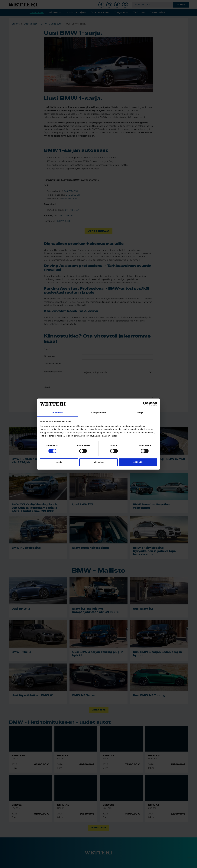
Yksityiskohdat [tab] (98, 413)
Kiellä (59, 462)
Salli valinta (99, 462)
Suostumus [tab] (58, 413)
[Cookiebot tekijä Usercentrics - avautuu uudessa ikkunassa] (145, 404)
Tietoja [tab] (140, 413)
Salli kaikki (138, 462)
